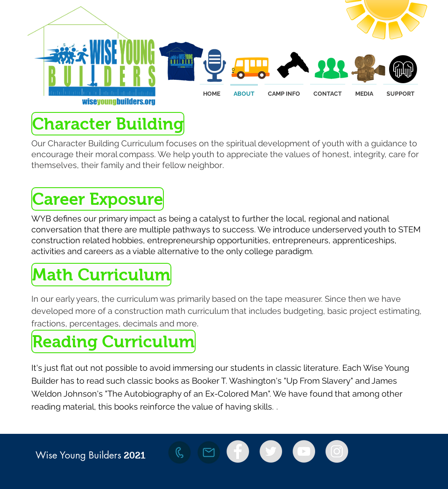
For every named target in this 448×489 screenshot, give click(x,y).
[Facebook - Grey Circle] (238, 451)
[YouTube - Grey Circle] (304, 451)
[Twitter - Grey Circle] (271, 451)
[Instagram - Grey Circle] (337, 451)
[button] (107, 124)
